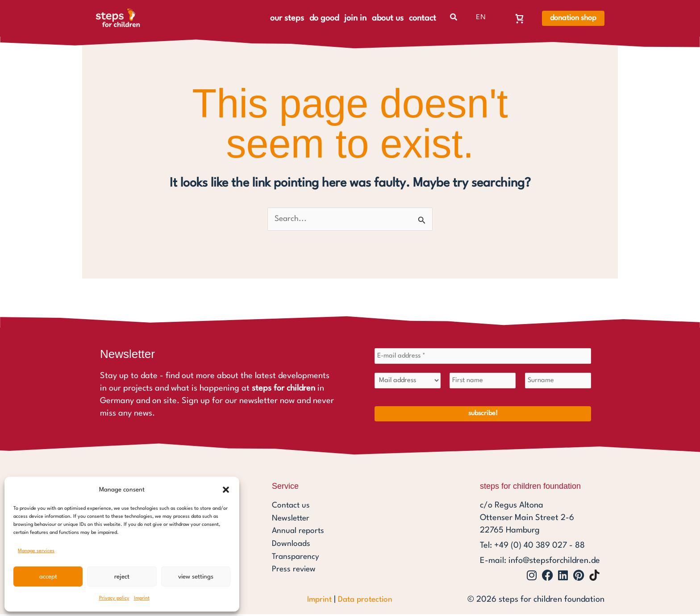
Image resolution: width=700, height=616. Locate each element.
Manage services (36, 551)
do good (324, 18)
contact (423, 18)
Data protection (367, 601)
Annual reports (299, 532)
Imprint (142, 598)
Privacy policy (114, 598)
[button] (226, 490)
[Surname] (558, 382)
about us (388, 18)
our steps (287, 18)
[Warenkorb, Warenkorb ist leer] (520, 18)
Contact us (292, 507)
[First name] (483, 382)
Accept (48, 577)
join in (355, 18)
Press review (295, 570)
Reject (122, 577)
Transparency (297, 557)
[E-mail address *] (483, 357)
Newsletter (292, 520)
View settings (196, 577)
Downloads (291, 545)
